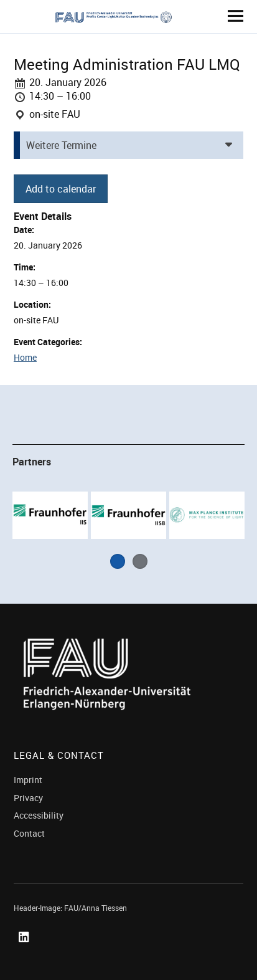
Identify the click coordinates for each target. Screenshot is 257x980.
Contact (29, 833)
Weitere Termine (61, 145)
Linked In (26, 951)
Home (25, 357)
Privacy (28, 798)
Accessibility (39, 815)
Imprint (28, 780)
